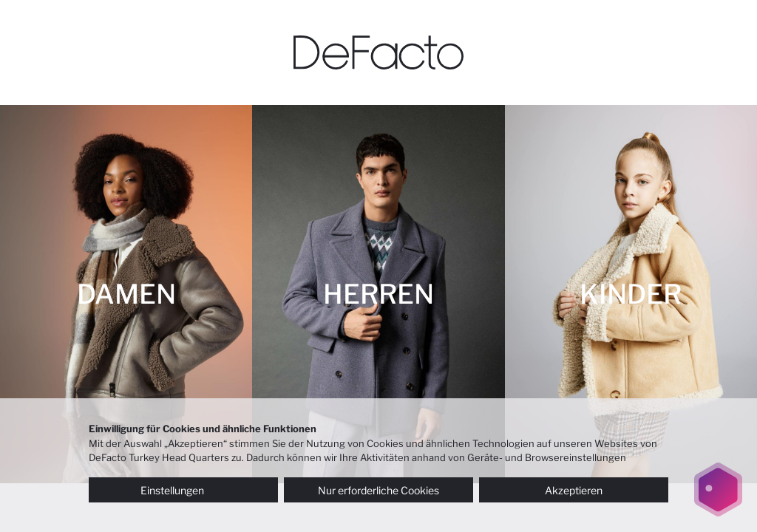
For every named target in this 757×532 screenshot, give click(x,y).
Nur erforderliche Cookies (378, 490)
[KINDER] (631, 294)
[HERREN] (378, 294)
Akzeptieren (574, 490)
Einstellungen (183, 490)
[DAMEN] (126, 294)
